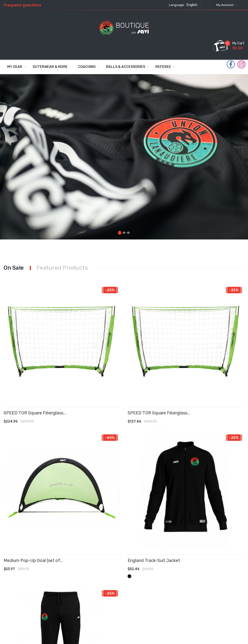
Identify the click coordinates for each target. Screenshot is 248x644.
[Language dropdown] (194, 5)
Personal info (151, 563)
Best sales (95, 584)
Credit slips (150, 582)
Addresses (149, 592)
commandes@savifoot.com (219, 598)
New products (94, 572)
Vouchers (148, 601)
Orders (146, 572)
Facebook (231, 65)
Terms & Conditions (122, 566)
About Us (121, 589)
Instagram (242, 64)
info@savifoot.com (197, 610)
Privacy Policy (120, 577)
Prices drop (95, 563)
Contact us (123, 599)
